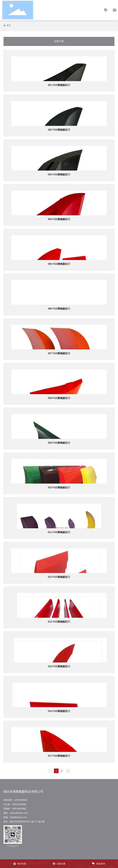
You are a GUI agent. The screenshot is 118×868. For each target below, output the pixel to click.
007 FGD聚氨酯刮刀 (59, 353)
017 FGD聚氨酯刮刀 (59, 756)
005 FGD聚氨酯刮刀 (59, 264)
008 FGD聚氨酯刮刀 (59, 398)
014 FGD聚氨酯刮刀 (59, 622)
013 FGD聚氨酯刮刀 (59, 577)
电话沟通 (22, 864)
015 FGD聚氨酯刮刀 (59, 666)
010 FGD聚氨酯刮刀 (59, 488)
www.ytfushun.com (20, 813)
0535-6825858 (19, 809)
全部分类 (59, 41)
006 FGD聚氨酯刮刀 (59, 309)
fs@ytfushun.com (18, 817)
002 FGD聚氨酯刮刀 (59, 130)
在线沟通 (61, 864)
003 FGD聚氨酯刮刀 (59, 174)
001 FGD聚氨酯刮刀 (59, 85)
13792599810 (21, 800)
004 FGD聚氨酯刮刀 (59, 219)
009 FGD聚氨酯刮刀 (59, 443)
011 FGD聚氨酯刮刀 (59, 532)
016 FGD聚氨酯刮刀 (59, 711)
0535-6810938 (19, 804)
